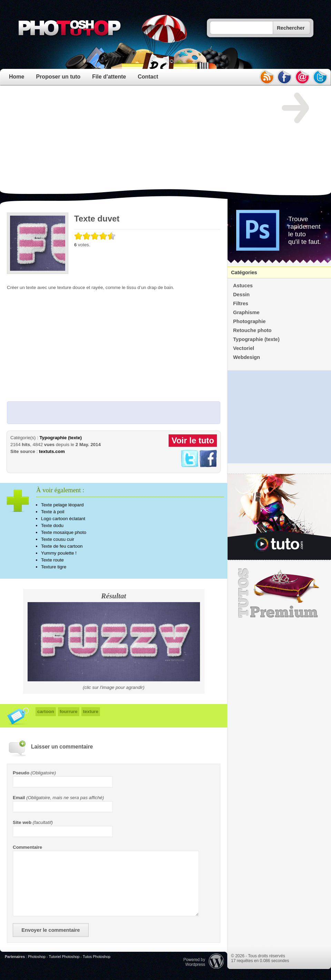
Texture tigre (54, 567)
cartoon (46, 711)
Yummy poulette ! (59, 553)
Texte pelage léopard (62, 505)
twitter (320, 77)
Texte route (52, 560)
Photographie (249, 321)
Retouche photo (252, 330)
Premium (279, 593)
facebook (284, 77)
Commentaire (27, 847)
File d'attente (109, 77)
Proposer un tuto (58, 77)
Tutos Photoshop (97, 957)
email (302, 77)
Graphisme (246, 312)
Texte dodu (52, 525)
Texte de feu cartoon (62, 546)
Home (17, 77)
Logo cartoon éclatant (63, 519)
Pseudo (21, 773)
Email (19, 798)
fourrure (69, 711)
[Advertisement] (93, 141)
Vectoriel (244, 348)
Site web (22, 822)
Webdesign (247, 357)
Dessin (241, 295)
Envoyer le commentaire (51, 930)
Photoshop (37, 957)
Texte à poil (53, 512)
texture (91, 711)
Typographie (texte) (61, 438)
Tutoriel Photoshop (64, 957)
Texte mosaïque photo (64, 532)
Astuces (243, 286)
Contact (148, 77)
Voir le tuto (193, 440)
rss (267, 77)
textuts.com (52, 451)
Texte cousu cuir (58, 539)
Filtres (241, 303)
